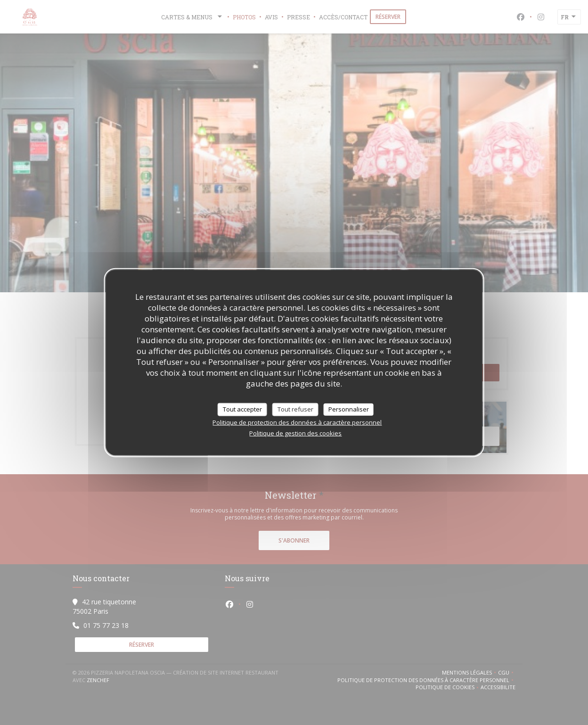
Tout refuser (295, 409)
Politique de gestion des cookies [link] (295, 433)
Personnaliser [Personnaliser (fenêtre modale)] (349, 409)
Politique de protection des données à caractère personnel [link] (297, 422)
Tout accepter (242, 409)
